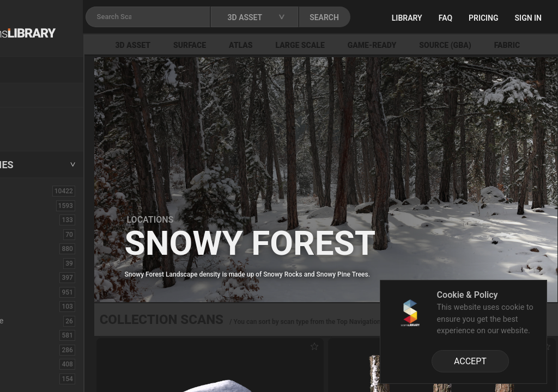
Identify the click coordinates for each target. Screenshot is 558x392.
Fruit (22, 378)
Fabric (25, 335)
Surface (251, 45)
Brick (23, 234)
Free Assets (36, 133)
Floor (23, 350)
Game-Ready (433, 45)
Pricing (523, 18)
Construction (38, 292)
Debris (26, 306)
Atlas (302, 45)
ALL (21, 191)
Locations (32, 96)
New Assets (36, 118)
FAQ (485, 18)
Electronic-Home (44, 321)
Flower (26, 364)
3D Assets (33, 205)
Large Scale (361, 45)
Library (446, 18)
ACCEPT (470, 361)
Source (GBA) (507, 45)
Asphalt (28, 219)
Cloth (24, 263)
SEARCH (397, 17)
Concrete (31, 277)
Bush (23, 248)
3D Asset (194, 45)
